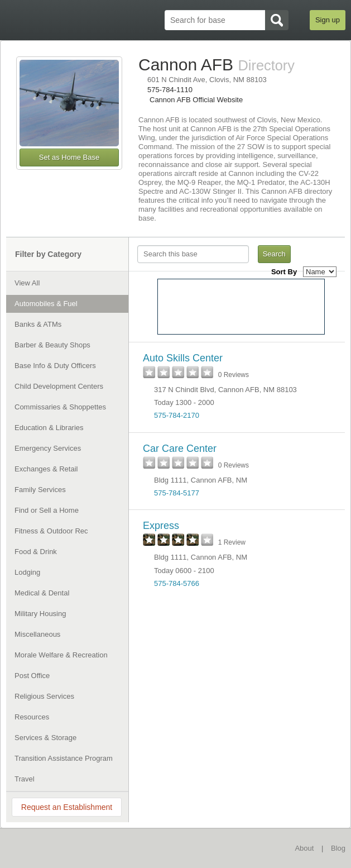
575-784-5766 (177, 583)
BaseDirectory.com (60, 848)
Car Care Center (180, 449)
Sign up (328, 20)
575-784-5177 (177, 493)
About (304, 848)
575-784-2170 (177, 415)
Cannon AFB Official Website (196, 100)
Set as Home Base (69, 157)
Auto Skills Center (183, 358)
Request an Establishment (67, 807)
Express (161, 526)
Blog (338, 848)
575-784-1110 (170, 90)
